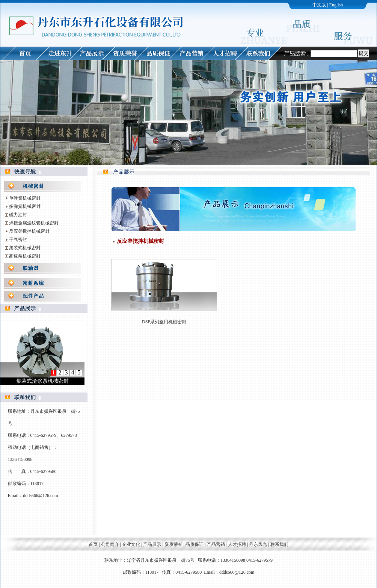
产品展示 (152, 544)
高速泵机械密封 (25, 256)
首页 (93, 544)
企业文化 (131, 544)
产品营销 (216, 544)
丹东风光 (259, 544)
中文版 (319, 5)
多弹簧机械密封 (25, 206)
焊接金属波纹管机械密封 (34, 223)
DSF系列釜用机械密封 (164, 322)
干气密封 (18, 239)
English (336, 5)
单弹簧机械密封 (25, 198)
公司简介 (110, 544)
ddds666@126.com (40, 496)
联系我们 (279, 544)
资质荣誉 (173, 544)
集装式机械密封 (25, 248)
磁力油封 (18, 215)
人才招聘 (237, 544)
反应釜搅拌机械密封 (29, 231)
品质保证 (195, 544)
